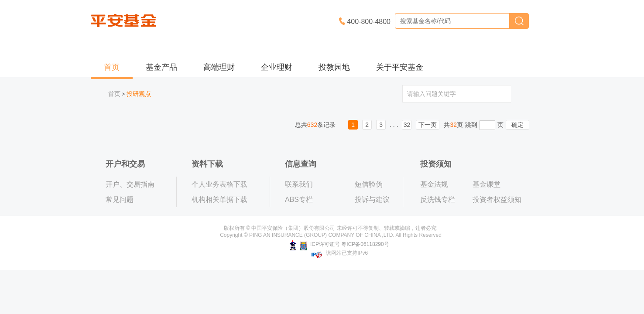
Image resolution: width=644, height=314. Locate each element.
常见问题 (120, 200)
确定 (517, 125)
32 (407, 125)
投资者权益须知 (497, 200)
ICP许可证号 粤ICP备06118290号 (339, 244)
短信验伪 (369, 184)
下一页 (428, 125)
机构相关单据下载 (219, 200)
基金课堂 (486, 184)
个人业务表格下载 (219, 184)
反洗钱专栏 (438, 200)
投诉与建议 (372, 200)
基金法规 (434, 184)
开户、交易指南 (130, 184)
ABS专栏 (299, 200)
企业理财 (277, 67)
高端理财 (219, 67)
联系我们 (299, 184)
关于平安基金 (400, 67)
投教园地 (334, 67)
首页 (112, 67)
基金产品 (161, 67)
